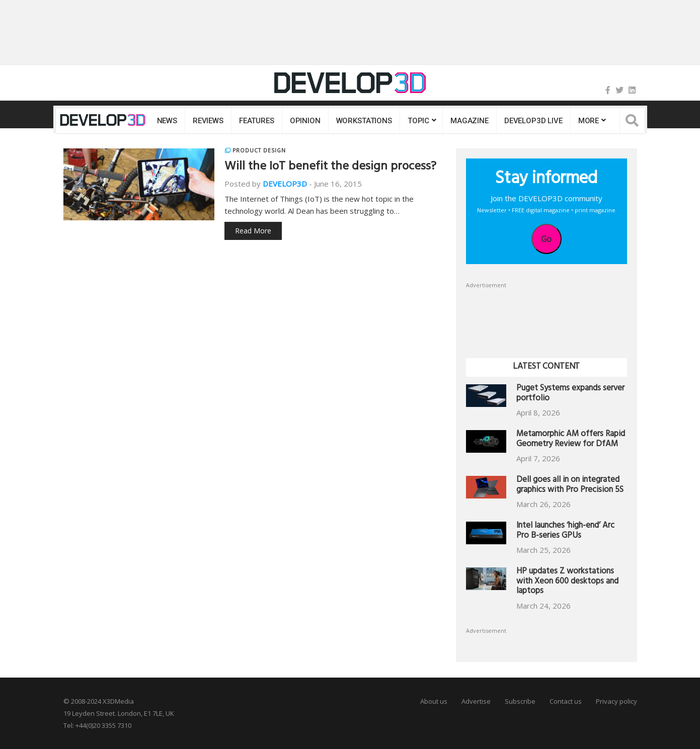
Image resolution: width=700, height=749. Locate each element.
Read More (253, 231)
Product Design (259, 150)
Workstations (364, 121)
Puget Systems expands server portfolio (570, 394)
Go (546, 239)
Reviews (208, 121)
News (167, 121)
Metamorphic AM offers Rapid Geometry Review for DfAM (571, 440)
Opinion (305, 121)
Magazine (470, 121)
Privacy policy (616, 701)
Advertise (476, 701)
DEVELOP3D (285, 184)
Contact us (566, 701)
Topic (418, 121)
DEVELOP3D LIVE (533, 121)
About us (434, 701)
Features (257, 121)
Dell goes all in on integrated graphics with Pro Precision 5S (570, 486)
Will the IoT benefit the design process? (330, 168)
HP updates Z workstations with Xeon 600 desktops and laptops (567, 582)
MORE (589, 121)
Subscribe (520, 701)
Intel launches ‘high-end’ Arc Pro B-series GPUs (565, 531)
